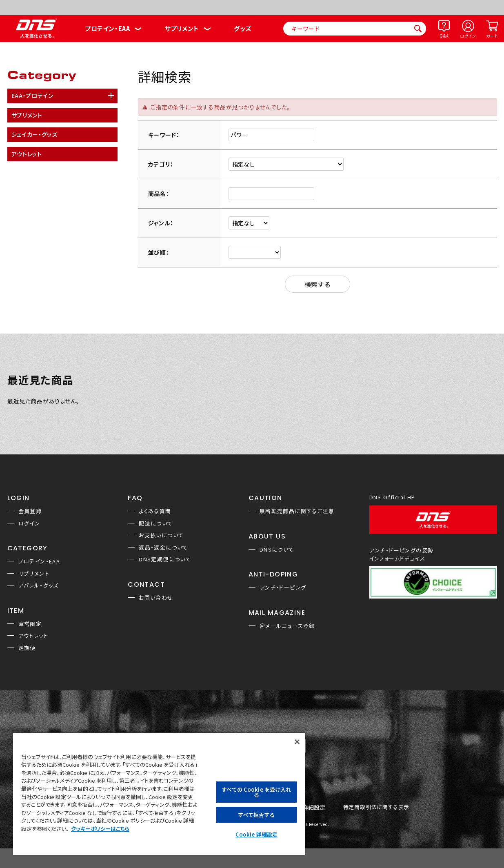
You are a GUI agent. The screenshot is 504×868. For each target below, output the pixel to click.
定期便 (27, 648)
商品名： (159, 194)
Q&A (444, 36)
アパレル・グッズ (39, 585)
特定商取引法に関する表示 (376, 807)
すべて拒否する (256, 815)
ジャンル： (161, 223)
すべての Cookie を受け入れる (256, 792)
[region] (159, 793)
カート (492, 36)
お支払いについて (161, 535)
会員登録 (30, 511)
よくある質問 (155, 511)
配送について (156, 523)
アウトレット (33, 635)
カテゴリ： (161, 164)
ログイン (468, 36)
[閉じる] (297, 742)
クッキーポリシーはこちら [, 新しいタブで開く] (100, 829)
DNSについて (277, 549)
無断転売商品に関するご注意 (297, 511)
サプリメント (182, 28)
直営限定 (30, 624)
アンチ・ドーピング (283, 587)
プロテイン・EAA (107, 28)
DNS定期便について (165, 559)
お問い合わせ (156, 598)
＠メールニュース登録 (287, 626)
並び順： (159, 252)
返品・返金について (163, 547)
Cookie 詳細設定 (256, 834)
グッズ (243, 28)
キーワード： (164, 135)
